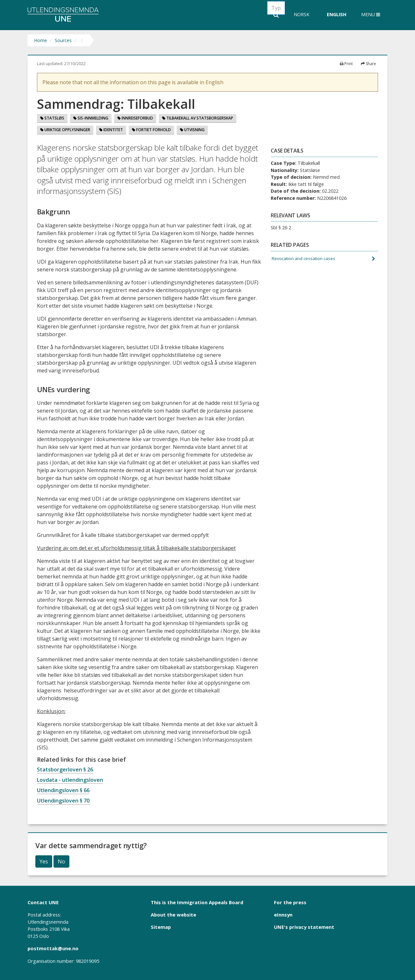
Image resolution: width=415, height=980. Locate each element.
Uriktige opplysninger (65, 130)
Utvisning (192, 130)
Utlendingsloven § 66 (63, 790)
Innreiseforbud (135, 118)
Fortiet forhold (151, 130)
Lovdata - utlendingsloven (70, 780)
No (61, 861)
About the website (173, 915)
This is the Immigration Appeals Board (197, 902)
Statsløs (52, 118)
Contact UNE (43, 902)
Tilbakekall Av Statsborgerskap (198, 118)
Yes (44, 861)
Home (41, 40)
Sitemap (161, 927)
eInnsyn (283, 915)
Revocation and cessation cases (306, 259)
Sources (63, 40)
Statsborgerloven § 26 (65, 769)
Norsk (302, 14)
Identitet (111, 130)
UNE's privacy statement (304, 927)
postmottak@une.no (53, 948)
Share (368, 64)
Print (346, 64)
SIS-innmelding (91, 118)
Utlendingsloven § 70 (63, 801)
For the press (290, 902)
